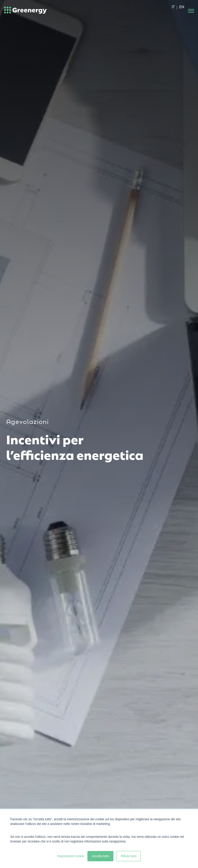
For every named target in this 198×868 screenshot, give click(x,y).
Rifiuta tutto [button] (129, 856)
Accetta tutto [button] (100, 856)
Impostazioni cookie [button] (71, 856)
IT (173, 6)
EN (182, 6)
